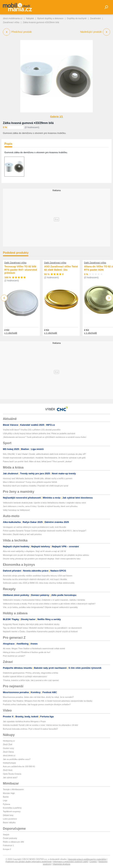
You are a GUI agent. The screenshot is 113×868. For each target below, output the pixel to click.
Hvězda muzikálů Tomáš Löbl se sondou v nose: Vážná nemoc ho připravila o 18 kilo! (41, 725)
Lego (5, 800)
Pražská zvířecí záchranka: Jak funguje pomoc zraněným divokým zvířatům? (37, 704)
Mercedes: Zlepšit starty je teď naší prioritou (22, 534)
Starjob (6, 835)
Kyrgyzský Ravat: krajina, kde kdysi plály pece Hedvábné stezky (31, 624)
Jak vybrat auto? (10, 777)
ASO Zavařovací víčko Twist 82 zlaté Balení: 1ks (61, 268)
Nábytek (30, 18)
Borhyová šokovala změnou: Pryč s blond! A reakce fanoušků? (30, 729)
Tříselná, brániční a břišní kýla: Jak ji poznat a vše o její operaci (31, 680)
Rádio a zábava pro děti (13, 842)
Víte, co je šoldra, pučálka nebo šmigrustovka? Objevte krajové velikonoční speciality (40, 607)
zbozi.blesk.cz (9, 755)
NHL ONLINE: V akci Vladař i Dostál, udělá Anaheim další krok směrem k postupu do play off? (44, 454)
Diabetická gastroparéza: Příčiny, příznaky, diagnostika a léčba (31, 673)
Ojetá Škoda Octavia (12, 774)
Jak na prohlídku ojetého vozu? (17, 759)
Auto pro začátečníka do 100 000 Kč (19, 766)
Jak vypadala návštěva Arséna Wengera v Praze (24, 721)
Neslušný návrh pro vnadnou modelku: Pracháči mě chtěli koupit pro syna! (36, 486)
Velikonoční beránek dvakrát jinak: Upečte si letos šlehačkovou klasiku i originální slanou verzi (44, 503)
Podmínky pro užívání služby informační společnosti (29, 861)
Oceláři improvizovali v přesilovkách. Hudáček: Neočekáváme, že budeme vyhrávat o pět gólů (44, 458)
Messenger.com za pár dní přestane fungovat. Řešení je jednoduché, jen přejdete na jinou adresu (46, 555)
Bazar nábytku (9, 822)
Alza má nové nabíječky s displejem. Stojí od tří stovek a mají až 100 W (34, 551)
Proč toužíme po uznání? (14, 656)
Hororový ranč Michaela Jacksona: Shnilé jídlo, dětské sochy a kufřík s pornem (38, 478)
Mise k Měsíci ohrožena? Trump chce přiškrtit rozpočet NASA (30, 482)
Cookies (93, 861)
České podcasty (10, 838)
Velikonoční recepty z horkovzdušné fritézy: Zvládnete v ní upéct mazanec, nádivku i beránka (44, 600)
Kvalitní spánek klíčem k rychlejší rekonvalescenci (25, 676)
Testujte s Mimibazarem (13, 789)
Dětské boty (8, 815)
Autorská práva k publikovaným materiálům (87, 859)
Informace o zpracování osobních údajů (71, 861)
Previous (4, 298)
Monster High (9, 793)
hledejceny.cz (9, 741)
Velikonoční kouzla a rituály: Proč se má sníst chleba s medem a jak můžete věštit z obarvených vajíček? (49, 604)
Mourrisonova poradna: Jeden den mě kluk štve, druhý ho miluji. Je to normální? (38, 697)
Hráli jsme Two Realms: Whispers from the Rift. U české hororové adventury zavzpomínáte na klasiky (48, 701)
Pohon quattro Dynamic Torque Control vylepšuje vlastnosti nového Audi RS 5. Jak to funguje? (45, 531)
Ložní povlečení (10, 819)
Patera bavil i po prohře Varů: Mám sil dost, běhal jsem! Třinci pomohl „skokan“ (38, 461)
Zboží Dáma (8, 752)
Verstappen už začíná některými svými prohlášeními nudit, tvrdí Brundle (34, 527)
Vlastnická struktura (61, 864)
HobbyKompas (9, 763)
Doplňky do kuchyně (77, 18)
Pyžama (7, 804)
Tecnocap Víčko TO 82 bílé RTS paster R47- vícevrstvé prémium (21, 270)
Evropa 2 (7, 849)
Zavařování (95, 18)
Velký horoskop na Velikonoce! (16, 510)
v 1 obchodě (11, 333)
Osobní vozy (8, 748)
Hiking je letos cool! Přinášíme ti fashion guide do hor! (27, 652)
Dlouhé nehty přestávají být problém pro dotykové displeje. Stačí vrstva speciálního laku (42, 559)
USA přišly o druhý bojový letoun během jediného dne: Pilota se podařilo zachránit (39, 433)
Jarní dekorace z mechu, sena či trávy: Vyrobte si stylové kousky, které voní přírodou (40, 506)
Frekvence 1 (8, 845)
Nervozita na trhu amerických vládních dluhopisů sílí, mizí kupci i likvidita (35, 579)
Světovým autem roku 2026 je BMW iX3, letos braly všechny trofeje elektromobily (39, 583)
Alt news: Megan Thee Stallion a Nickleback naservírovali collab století (34, 648)
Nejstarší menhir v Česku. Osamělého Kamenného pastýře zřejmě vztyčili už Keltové (40, 631)
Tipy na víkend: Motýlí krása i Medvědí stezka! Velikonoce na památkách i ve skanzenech (42, 628)
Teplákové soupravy (12, 811)
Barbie (6, 797)
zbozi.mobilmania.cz (13, 18)
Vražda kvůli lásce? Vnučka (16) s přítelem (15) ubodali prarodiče (32, 430)
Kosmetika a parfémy (12, 808)
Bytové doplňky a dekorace (50, 18)
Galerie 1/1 (57, 117)
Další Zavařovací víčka (15, 263)
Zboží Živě (8, 744)
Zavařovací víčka (11, 22)
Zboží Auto (8, 770)
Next (109, 298)
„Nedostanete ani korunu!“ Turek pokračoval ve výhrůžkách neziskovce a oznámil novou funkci (45, 437)
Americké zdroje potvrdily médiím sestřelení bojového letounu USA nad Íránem (38, 576)
